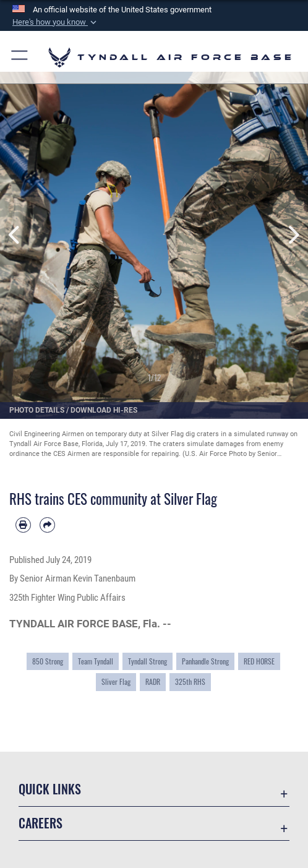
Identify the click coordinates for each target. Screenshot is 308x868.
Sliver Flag (116, 681)
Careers (41, 823)
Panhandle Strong (205, 661)
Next (293, 234)
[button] (56, 22)
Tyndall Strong (148, 661)
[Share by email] (47, 525)
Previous (15, 234)
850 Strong (48, 661)
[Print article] (23, 525)
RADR (153, 681)
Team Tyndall (96, 661)
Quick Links (50, 789)
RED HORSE (259, 661)
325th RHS (190, 681)
